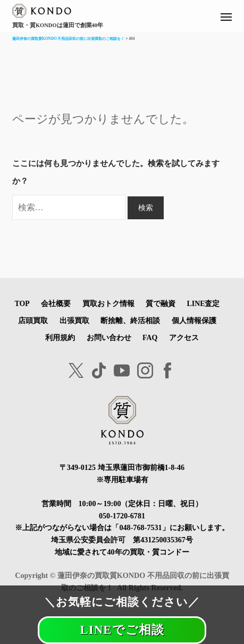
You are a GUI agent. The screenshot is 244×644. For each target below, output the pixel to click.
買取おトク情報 (108, 304)
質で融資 (161, 304)
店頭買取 (33, 321)
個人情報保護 (194, 321)
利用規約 (60, 338)
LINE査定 (204, 304)
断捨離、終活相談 (130, 321)
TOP (22, 304)
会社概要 (56, 304)
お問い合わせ (109, 338)
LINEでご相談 (122, 630)
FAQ (150, 338)
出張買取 (74, 321)
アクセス (184, 338)
